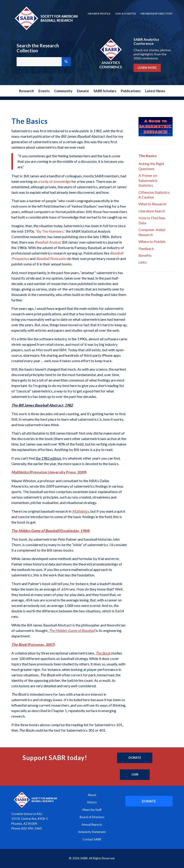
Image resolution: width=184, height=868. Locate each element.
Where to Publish (152, 241)
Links (143, 262)
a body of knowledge (54, 181)
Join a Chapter (126, 14)
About (92, 795)
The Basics (148, 156)
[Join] (135, 775)
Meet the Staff (92, 810)
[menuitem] (99, 14)
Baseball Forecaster (51, 258)
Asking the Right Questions (151, 166)
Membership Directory (157, 14)
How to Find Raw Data (152, 220)
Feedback (146, 248)
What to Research (152, 204)
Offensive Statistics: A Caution (154, 195)
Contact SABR (92, 839)
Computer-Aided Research (152, 232)
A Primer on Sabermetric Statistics (148, 180)
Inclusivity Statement (92, 832)
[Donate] (135, 758)
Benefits (145, 255)
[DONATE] (149, 801)
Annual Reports (92, 825)
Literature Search (152, 211)
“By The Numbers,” (50, 231)
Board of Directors (92, 817)
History (92, 802)
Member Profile (99, 14)
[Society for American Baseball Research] (46, 18)
